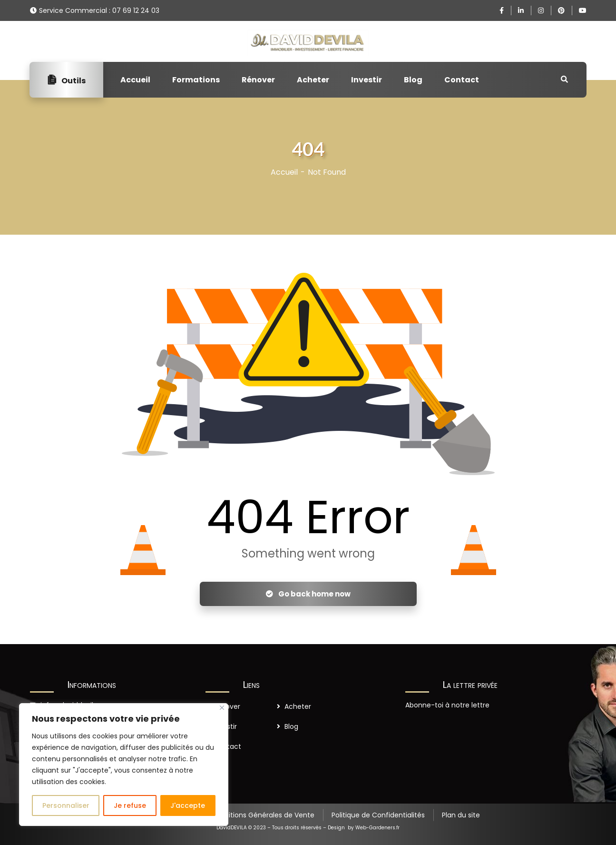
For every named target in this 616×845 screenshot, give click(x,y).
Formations (196, 80)
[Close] (222, 708)
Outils (66, 80)
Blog (413, 80)
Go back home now (308, 594)
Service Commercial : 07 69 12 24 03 (99, 10)
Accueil (135, 80)
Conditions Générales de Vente (263, 815)
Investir (367, 80)
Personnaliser (66, 805)
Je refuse (130, 805)
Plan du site (461, 815)
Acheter (313, 80)
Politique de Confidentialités (378, 815)
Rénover (258, 80)
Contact (462, 80)
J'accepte (188, 805)
